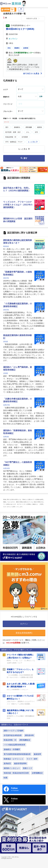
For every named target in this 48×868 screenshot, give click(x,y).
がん (28, 132)
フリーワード (8, 104)
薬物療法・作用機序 (12, 749)
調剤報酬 (29, 127)
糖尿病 (40, 127)
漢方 (7, 127)
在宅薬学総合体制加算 (13, 735)
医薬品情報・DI (11, 137)
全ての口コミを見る (33, 73)
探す (24, 158)
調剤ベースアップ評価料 (14, 731)
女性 (36, 132)
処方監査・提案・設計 (13, 132)
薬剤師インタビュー (12, 768)
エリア (6, 90)
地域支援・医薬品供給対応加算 (16, 773)
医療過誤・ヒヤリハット (14, 759)
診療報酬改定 (37, 773)
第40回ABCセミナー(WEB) (20, 29)
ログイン (21, 10)
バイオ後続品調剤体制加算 (14, 745)
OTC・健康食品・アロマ (14, 142)
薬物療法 (17, 48)
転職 (6, 778)
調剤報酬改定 (25, 740)
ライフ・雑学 (32, 759)
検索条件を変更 (33, 19)
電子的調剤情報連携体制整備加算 (17, 754)
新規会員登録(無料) (24, 633)
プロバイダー (8, 111)
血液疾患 (26, 48)
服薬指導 (37, 754)
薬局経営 (7, 763)
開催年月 (6, 97)
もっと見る (33, 142)
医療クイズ (28, 768)
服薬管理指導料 (20, 763)
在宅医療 (25, 137)
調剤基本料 (29, 735)
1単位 (9, 48)
